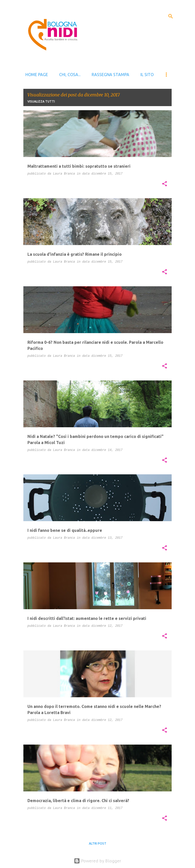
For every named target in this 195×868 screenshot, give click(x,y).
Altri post (98, 843)
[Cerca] (171, 16)
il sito (147, 75)
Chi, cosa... (70, 75)
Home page (37, 75)
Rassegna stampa (110, 75)
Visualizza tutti (41, 101)
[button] (165, 184)
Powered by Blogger (97, 861)
